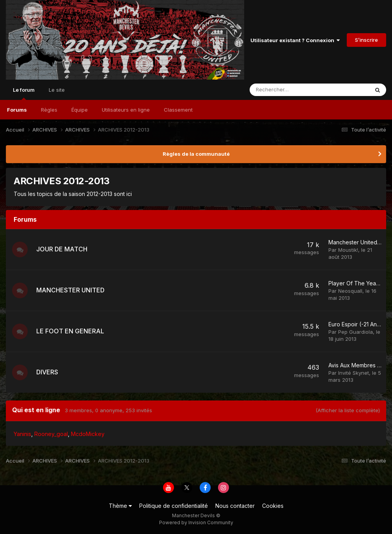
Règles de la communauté (196, 154)
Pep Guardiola (356, 332)
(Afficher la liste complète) (348, 410)
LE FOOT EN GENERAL (70, 331)
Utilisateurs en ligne (126, 110)
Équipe (80, 110)
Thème (120, 506)
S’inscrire (366, 40)
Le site (57, 90)
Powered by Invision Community (196, 522)
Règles (49, 110)
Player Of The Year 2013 (360, 283)
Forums (17, 110)
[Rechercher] (291, 90)
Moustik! (348, 250)
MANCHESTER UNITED (70, 290)
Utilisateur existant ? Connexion (295, 40)
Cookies (273, 506)
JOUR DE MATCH (62, 249)
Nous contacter (235, 506)
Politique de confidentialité (174, 506)
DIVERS (47, 372)
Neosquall (350, 291)
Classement (178, 110)
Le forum (24, 93)
